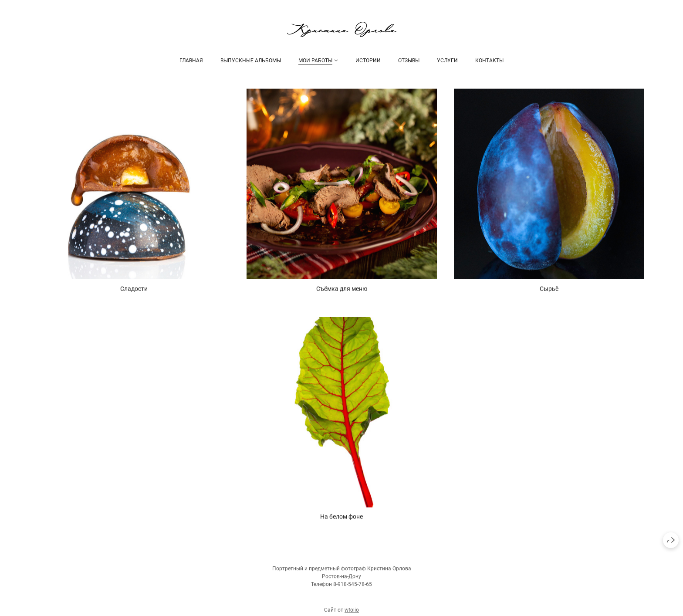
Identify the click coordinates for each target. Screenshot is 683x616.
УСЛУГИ (447, 61)
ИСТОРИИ (368, 61)
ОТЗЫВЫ (409, 61)
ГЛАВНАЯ (191, 61)
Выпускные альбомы (251, 61)
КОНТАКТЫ (489, 61)
